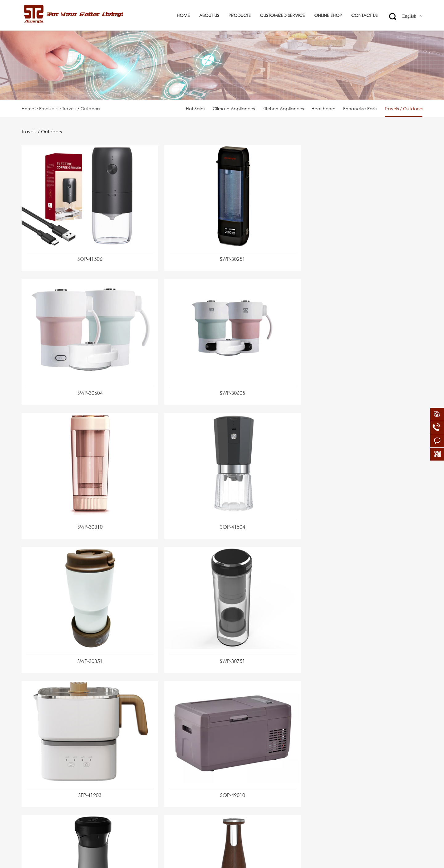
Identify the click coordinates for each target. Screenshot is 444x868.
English (412, 16)
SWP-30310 (221, 381)
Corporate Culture (41, 742)
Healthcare (323, 108)
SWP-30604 (356, 253)
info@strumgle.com (203, 764)
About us (209, 15)
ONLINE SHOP (328, 15)
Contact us (364, 15)
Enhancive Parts (360, 108)
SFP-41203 (356, 509)
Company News (39, 785)
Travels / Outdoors (404, 108)
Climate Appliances (234, 108)
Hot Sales (195, 108)
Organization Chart (42, 753)
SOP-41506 (86, 253)
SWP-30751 (221, 509)
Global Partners (38, 764)
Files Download (37, 796)
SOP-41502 (356, 638)
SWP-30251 (221, 253)
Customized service (282, 15)
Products (240, 15)
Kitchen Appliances (283, 108)
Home (183, 15)
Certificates (33, 775)
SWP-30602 (221, 638)
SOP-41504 (356, 381)
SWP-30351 (86, 509)
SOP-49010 (86, 638)
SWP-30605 (86, 381)
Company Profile (39, 731)
